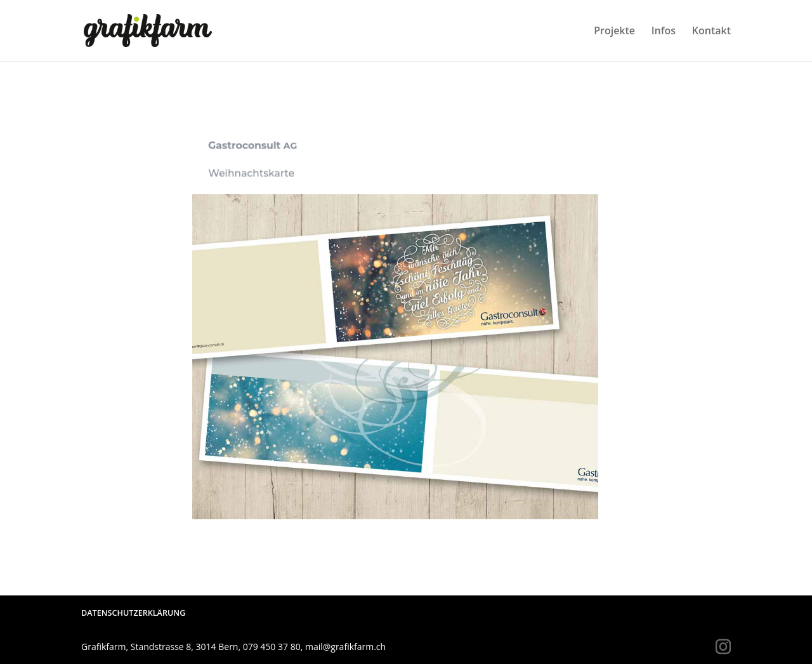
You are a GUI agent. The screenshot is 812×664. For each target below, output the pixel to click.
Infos (664, 32)
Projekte (614, 32)
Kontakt (711, 32)
